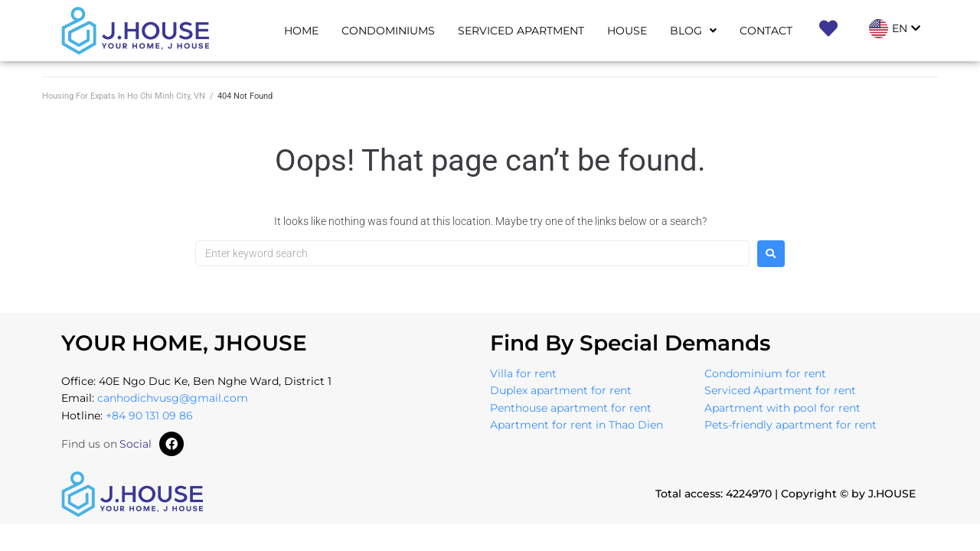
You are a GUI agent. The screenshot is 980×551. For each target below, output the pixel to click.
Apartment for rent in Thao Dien (577, 425)
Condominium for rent (765, 373)
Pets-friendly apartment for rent (791, 425)
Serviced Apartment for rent (780, 390)
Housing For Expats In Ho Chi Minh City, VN (124, 96)
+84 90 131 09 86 (149, 416)
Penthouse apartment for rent (571, 408)
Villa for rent (523, 373)
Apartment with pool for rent (782, 408)
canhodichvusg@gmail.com (173, 398)
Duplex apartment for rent (561, 390)
